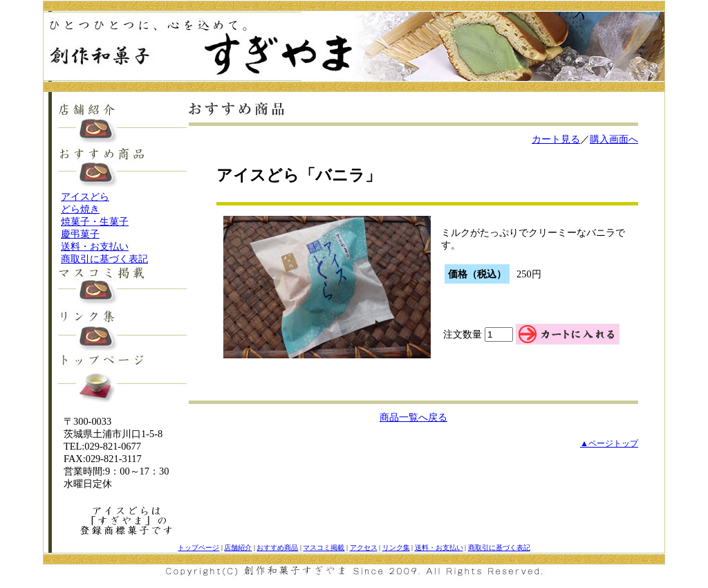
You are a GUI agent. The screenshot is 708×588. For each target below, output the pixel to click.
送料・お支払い (95, 246)
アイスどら (85, 196)
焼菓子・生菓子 (95, 221)
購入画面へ (614, 139)
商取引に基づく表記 (104, 259)
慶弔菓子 (80, 234)
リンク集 (396, 548)
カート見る (556, 139)
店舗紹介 (238, 548)
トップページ (198, 548)
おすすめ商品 (277, 548)
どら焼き (80, 209)
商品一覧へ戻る (413, 417)
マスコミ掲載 (324, 548)
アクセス (364, 548)
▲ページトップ (609, 443)
